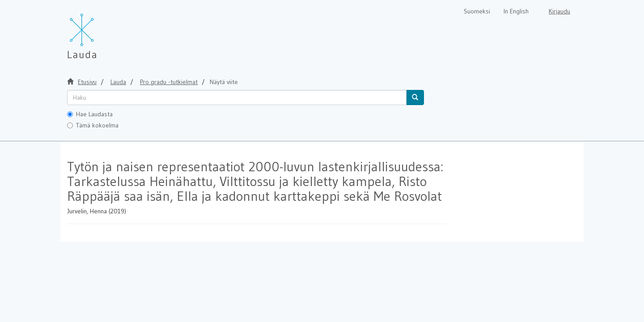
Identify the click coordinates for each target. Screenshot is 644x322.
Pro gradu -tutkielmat (169, 82)
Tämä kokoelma (93, 125)
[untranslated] (237, 97)
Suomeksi (477, 11)
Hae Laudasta (90, 114)
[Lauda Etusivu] (101, 31)
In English (516, 11)
